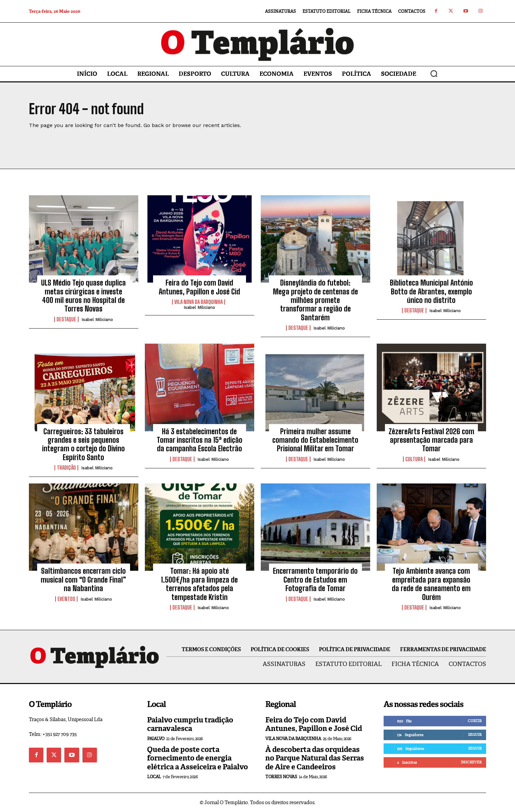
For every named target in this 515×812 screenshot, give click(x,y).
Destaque (66, 319)
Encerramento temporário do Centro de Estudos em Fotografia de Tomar (315, 580)
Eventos (66, 599)
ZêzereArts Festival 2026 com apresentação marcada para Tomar (431, 440)
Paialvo (156, 739)
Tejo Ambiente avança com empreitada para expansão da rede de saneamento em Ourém (431, 584)
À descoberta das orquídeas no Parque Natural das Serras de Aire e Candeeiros (315, 758)
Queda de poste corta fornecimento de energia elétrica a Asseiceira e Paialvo (198, 758)
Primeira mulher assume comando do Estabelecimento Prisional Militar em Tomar (315, 440)
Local (154, 777)
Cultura (414, 459)
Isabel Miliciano (97, 320)
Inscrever (471, 762)
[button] (434, 74)
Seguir (475, 735)
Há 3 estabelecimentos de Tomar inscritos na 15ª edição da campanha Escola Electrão (200, 440)
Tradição (66, 468)
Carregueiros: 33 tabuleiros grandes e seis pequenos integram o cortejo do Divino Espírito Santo (83, 444)
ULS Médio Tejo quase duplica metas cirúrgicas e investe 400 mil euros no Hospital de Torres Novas (83, 296)
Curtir (475, 721)
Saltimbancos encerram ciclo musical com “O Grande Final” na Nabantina (83, 580)
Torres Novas (281, 777)
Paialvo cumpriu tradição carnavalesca (190, 724)
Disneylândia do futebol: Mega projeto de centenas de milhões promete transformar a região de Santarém (315, 300)
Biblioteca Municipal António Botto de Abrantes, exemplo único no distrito (431, 291)
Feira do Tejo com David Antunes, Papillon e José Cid (199, 287)
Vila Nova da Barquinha (199, 302)
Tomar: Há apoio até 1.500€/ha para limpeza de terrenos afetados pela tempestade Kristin (199, 584)
